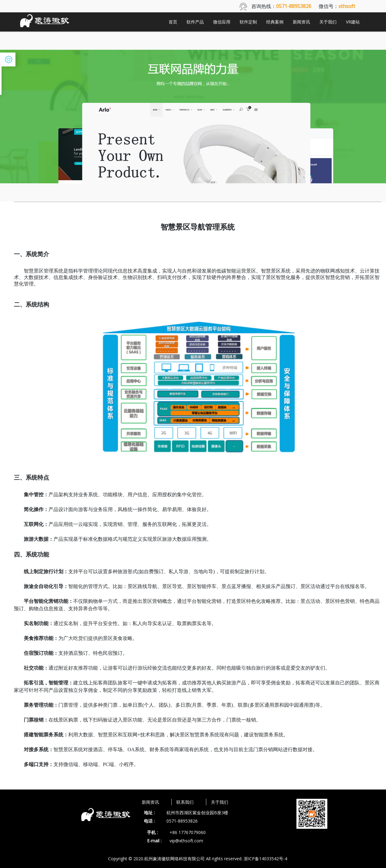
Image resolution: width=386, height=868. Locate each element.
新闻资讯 (301, 22)
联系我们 (185, 802)
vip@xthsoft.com (186, 841)
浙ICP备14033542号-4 (265, 859)
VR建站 (353, 22)
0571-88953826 (182, 821)
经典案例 (275, 22)
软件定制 (248, 22)
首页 (173, 22)
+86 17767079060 (188, 832)
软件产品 (195, 22)
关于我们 (328, 22)
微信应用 (222, 22)
